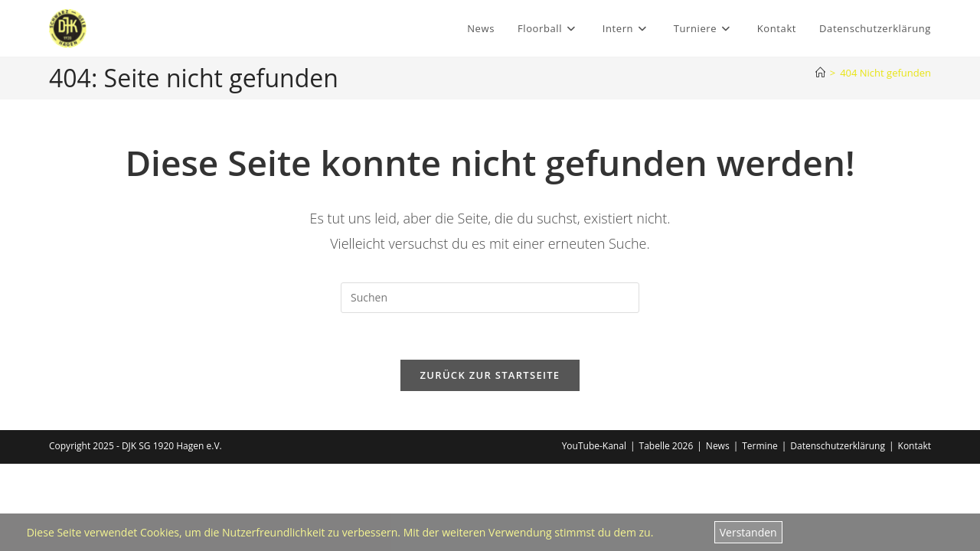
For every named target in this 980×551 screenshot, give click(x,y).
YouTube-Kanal (594, 446)
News (718, 446)
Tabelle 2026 (666, 446)
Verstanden (748, 532)
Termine (760, 446)
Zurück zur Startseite (490, 375)
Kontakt (915, 446)
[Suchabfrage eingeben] (490, 298)
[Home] (820, 73)
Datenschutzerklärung (838, 446)
